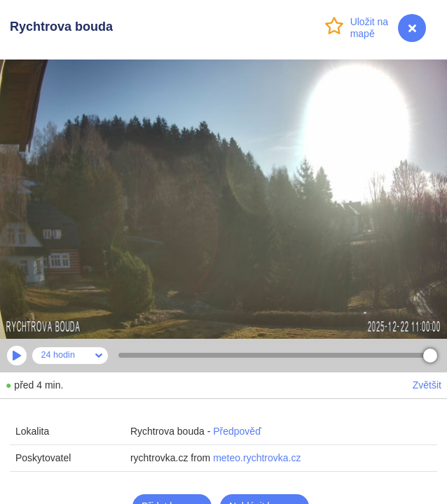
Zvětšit (427, 385)
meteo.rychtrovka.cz (257, 458)
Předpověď (237, 431)
